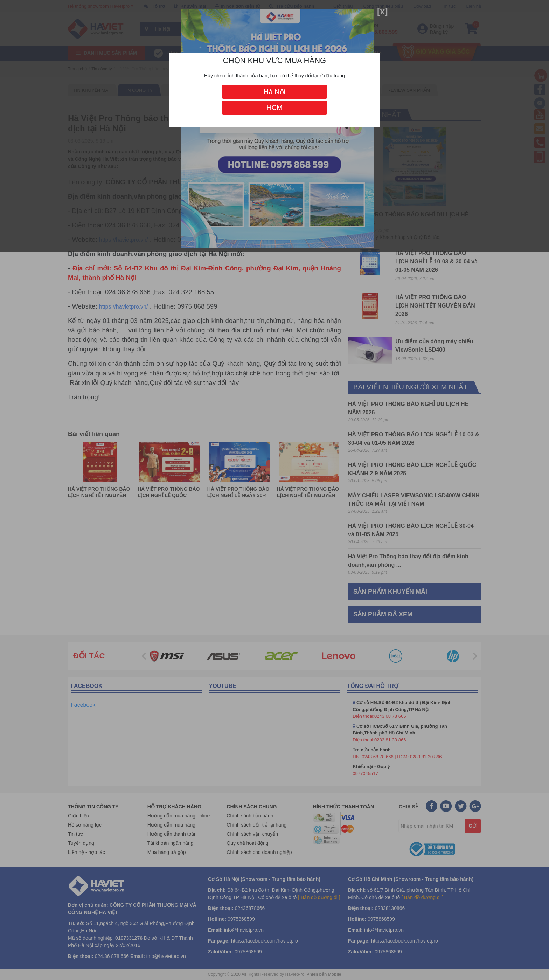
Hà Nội (274, 92)
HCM (274, 108)
